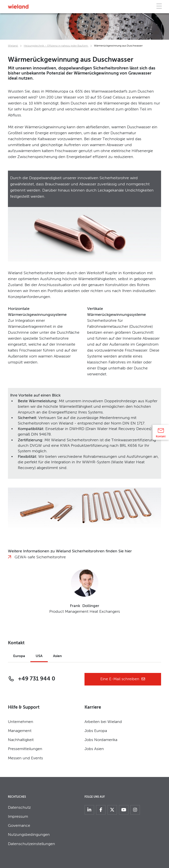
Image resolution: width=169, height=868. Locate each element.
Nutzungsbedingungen (29, 835)
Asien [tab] (57, 656)
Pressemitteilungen (25, 749)
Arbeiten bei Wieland (103, 722)
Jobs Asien (94, 749)
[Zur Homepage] (18, 7)
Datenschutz (19, 808)
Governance (19, 826)
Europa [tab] (19, 656)
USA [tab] (39, 656)
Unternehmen (21, 722)
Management (20, 731)
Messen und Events (25, 758)
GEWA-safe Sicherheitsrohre (40, 557)
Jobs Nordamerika (101, 740)
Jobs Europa (96, 731)
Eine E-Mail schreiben (123, 679)
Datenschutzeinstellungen (31, 844)
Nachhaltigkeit (21, 740)
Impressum (18, 817)
